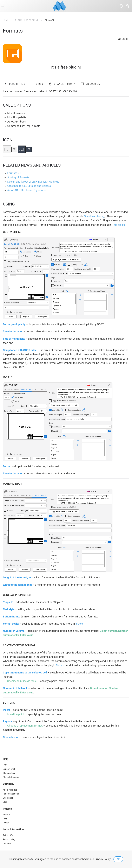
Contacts (7, 843)
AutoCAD (7, 815)
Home (6, 20)
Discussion (91, 84)
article (79, 624)
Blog (5, 802)
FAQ (5, 765)
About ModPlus (10, 790)
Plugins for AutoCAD (27, 20)
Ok (118, 859)
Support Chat (9, 769)
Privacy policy (9, 839)
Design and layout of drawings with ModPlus (33, 182)
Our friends (8, 798)
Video (37, 84)
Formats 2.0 (14, 173)
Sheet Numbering (94, 216)
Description (15, 84)
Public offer (8, 835)
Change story (9, 773)
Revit (5, 819)
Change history (62, 84)
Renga (6, 823)
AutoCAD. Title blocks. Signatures (27, 190)
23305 (124, 39)
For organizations (11, 794)
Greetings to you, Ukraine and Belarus (29, 186)
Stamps (60, 665)
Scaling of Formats (18, 177)
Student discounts (11, 777)
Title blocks (119, 225)
